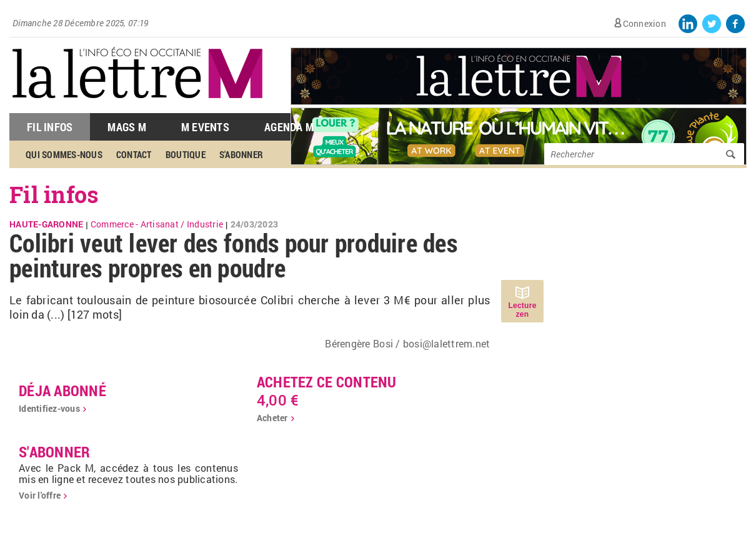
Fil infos (54, 194)
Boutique (186, 154)
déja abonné (62, 391)
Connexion (644, 23)
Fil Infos (50, 127)
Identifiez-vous (49, 408)
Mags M (127, 127)
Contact (134, 154)
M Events (205, 127)
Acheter (272, 418)
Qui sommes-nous (64, 154)
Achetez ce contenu (327, 382)
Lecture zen (522, 310)
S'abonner (241, 154)
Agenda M (289, 127)
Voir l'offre (40, 495)
